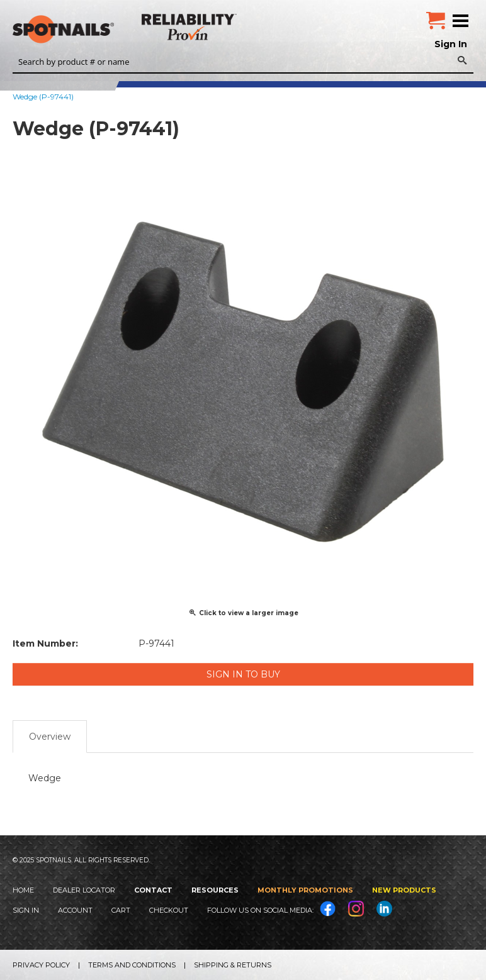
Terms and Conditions (132, 965)
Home (23, 890)
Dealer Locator (84, 890)
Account (75, 910)
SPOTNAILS (94, 30)
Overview (50, 737)
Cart (121, 910)
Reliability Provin (190, 27)
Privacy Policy (41, 965)
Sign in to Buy (243, 674)
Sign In (451, 44)
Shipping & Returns (233, 965)
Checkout (169, 910)
